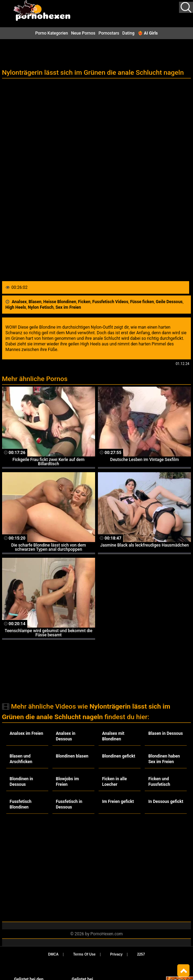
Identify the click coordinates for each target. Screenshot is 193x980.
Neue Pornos (83, 33)
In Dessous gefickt (166, 802)
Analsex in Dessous (66, 736)
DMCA (53, 954)
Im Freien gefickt (118, 802)
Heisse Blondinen (60, 302)
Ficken (84, 302)
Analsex (19, 302)
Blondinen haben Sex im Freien (164, 759)
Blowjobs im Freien (67, 782)
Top (183, 971)
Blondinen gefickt (119, 756)
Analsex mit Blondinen (113, 736)
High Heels (16, 307)
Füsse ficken (142, 302)
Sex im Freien (68, 307)
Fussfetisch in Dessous (69, 804)
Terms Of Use (84, 954)
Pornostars (109, 33)
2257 (141, 954)
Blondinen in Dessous (22, 782)
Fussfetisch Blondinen (21, 804)
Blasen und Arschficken (21, 759)
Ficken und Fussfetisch (159, 782)
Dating (128, 33)
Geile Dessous (169, 302)
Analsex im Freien (27, 733)
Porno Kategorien (52, 33)
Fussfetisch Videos (110, 302)
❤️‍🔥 (148, 33)
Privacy (116, 954)
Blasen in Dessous (166, 733)
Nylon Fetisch (41, 307)
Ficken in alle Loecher (115, 782)
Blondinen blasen (72, 756)
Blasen (35, 302)
